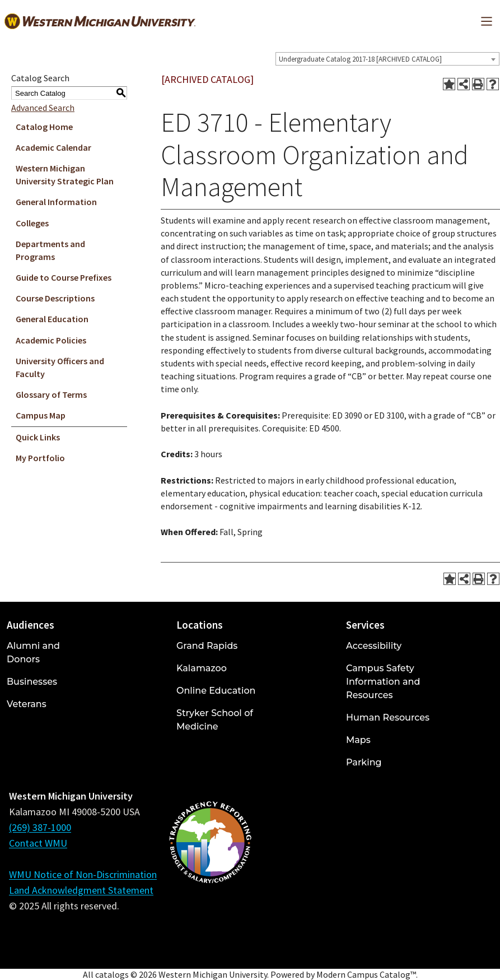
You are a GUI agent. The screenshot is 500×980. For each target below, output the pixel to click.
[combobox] (387, 59)
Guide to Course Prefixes (64, 277)
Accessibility (374, 646)
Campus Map (41, 415)
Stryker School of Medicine (215, 720)
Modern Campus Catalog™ (366, 974)
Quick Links (38, 437)
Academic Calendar (53, 147)
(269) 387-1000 (40, 827)
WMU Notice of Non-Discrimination (83, 874)
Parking (364, 762)
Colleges (32, 223)
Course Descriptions (55, 298)
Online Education (216, 691)
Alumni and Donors (33, 652)
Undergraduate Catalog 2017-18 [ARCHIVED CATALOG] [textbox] (360, 59)
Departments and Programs (50, 250)
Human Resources (388, 717)
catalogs (112, 974)
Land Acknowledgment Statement (81, 890)
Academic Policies (51, 340)
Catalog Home (44, 127)
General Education (52, 319)
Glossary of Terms (51, 394)
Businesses (32, 682)
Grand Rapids (207, 646)
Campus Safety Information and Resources (383, 682)
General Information (56, 202)
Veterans (27, 704)
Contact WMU (38, 843)
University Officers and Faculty (60, 367)
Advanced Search (43, 108)
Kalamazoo (202, 668)
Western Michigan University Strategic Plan (65, 175)
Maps (358, 740)
